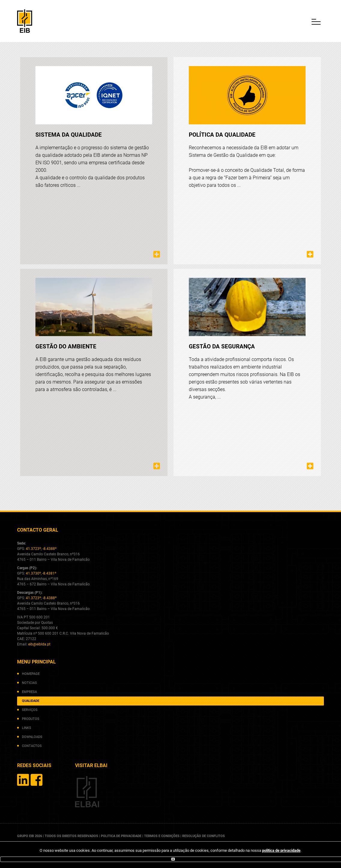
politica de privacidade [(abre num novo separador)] (281, 850)
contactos (32, 746)
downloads (32, 737)
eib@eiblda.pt (39, 644)
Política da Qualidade (222, 135)
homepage (31, 674)
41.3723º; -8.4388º (41, 549)
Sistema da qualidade (69, 135)
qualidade (31, 701)
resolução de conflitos (204, 836)
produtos (31, 719)
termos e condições (162, 836)
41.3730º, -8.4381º (41, 573)
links (27, 728)
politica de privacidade (121, 836)
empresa (29, 692)
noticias (29, 683)
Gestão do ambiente (66, 346)
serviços (30, 710)
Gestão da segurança (222, 346)
